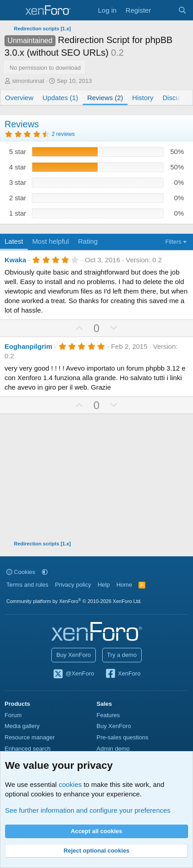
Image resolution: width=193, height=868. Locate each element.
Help (104, 585)
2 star (18, 198)
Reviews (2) (105, 98)
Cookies (21, 572)
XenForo (123, 674)
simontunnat (28, 81)
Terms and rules (27, 585)
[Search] (182, 10)
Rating (88, 241)
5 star (18, 152)
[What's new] (164, 10)
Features (108, 715)
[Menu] (12, 10)
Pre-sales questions (123, 737)
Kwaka (15, 260)
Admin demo (113, 749)
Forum (13, 715)
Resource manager (30, 737)
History (143, 98)
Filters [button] (173, 242)
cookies (70, 784)
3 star (18, 182)
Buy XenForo (74, 655)
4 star (18, 167)
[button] (45, 572)
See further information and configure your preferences (88, 810)
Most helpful (51, 241)
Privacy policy (73, 585)
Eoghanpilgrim (28, 346)
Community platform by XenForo (74, 601)
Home (124, 585)
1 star (18, 213)
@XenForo (74, 674)
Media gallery (22, 726)
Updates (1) (60, 98)
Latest (14, 241)
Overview (19, 98)
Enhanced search (27, 749)
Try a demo (122, 655)
